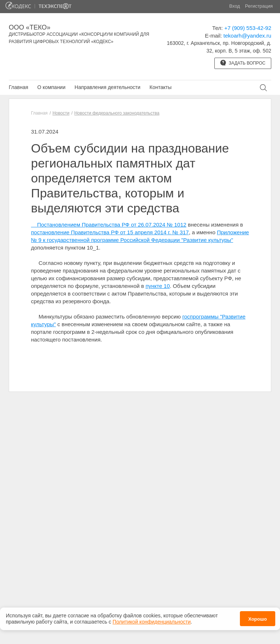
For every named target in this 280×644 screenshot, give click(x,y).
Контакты (160, 87)
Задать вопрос (243, 63)
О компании (51, 87)
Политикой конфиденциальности (152, 620)
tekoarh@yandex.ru (247, 36)
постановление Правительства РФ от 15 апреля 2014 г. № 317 (110, 232)
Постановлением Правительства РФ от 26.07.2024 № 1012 (109, 225)
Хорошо (258, 617)
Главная (18, 87)
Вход (235, 6)
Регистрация (259, 6)
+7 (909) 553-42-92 (248, 28)
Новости (61, 113)
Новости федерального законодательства (117, 113)
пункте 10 (158, 286)
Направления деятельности (108, 87)
